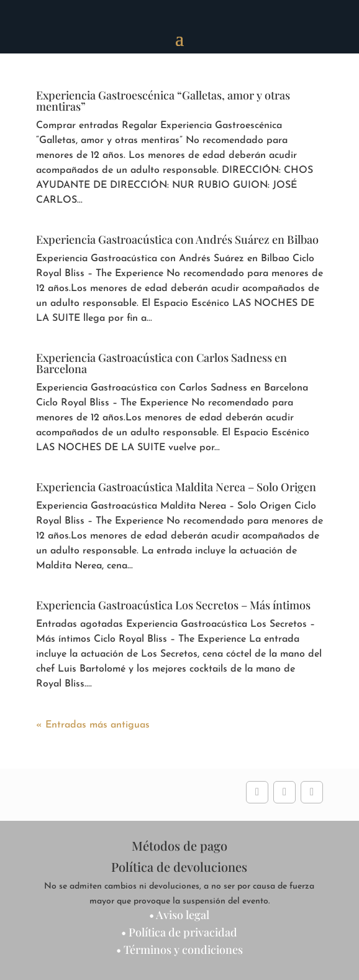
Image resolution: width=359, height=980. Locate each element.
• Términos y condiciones (179, 950)
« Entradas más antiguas (93, 725)
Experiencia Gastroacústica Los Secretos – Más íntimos (173, 605)
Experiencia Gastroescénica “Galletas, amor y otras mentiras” (163, 101)
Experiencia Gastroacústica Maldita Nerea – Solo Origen (176, 487)
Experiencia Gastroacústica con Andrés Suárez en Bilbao (177, 239)
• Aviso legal (179, 915)
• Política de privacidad (179, 932)
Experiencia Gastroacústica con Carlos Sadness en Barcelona (161, 363)
